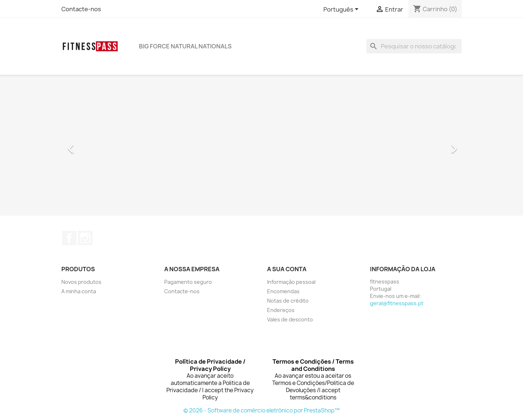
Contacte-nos (81, 9)
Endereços (281, 310)
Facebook (69, 238)
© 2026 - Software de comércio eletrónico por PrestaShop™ (261, 410)
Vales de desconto (290, 319)
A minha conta (79, 291)
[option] (262, 145)
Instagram (85, 238)
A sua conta (287, 269)
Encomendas (283, 291)
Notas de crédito (288, 301)
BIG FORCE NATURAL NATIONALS (185, 46)
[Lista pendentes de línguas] (342, 10)
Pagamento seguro (188, 282)
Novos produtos (81, 282)
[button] (91, 145)
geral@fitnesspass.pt (397, 303)
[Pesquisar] (414, 46)
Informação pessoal (291, 282)
